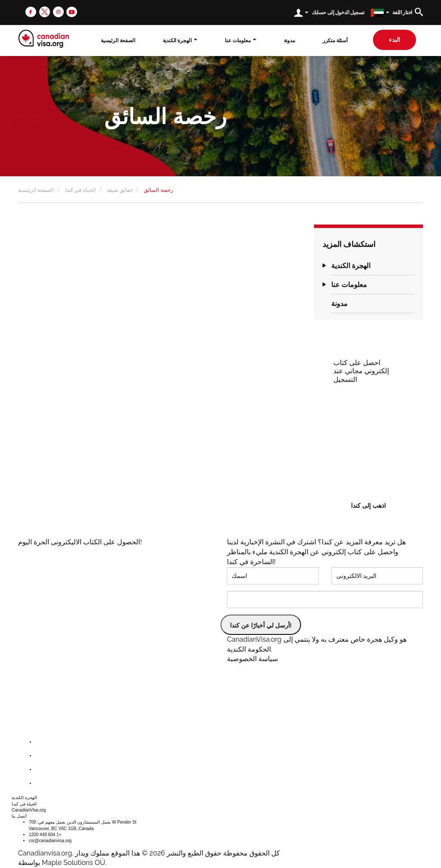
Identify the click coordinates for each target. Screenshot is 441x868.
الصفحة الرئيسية (118, 41)
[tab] (373, 266)
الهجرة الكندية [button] (180, 41)
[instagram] (58, 11)
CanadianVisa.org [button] (29, 810)
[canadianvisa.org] (44, 39)
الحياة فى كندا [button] (24, 804)
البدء (394, 40)
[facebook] (31, 11)
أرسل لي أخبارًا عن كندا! (261, 625)
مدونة (289, 41)
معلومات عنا (349, 285)
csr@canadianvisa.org (50, 841)
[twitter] (45, 11)
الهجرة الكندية (351, 266)
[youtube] (72, 11)
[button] (324, 266)
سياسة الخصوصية (252, 659)
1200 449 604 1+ (45, 835)
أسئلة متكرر (335, 41)
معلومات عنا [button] (240, 41)
